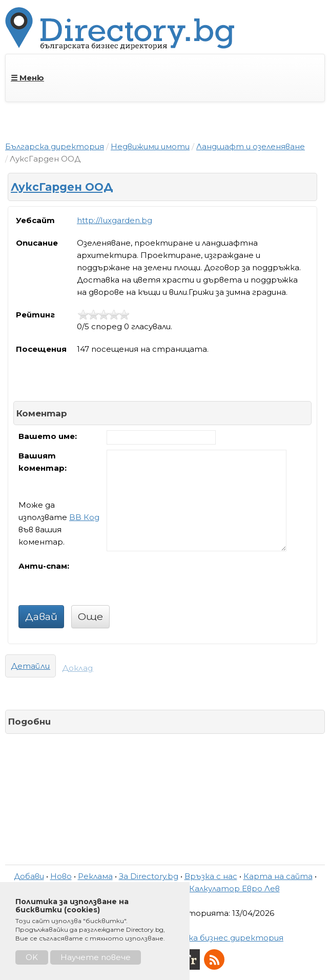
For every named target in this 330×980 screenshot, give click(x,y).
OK (32, 957)
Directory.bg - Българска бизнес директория (191, 938)
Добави (29, 876)
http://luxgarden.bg (115, 220)
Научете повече (96, 957)
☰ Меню (27, 78)
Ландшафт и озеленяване (251, 146)
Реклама (95, 876)
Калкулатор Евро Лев (234, 888)
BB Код (84, 517)
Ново (61, 876)
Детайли (30, 666)
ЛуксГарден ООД (62, 187)
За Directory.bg (149, 876)
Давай (41, 616)
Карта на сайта (278, 876)
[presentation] (184, 580)
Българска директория (55, 146)
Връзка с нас (211, 876)
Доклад (78, 668)
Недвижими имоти (150, 146)
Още (90, 616)
